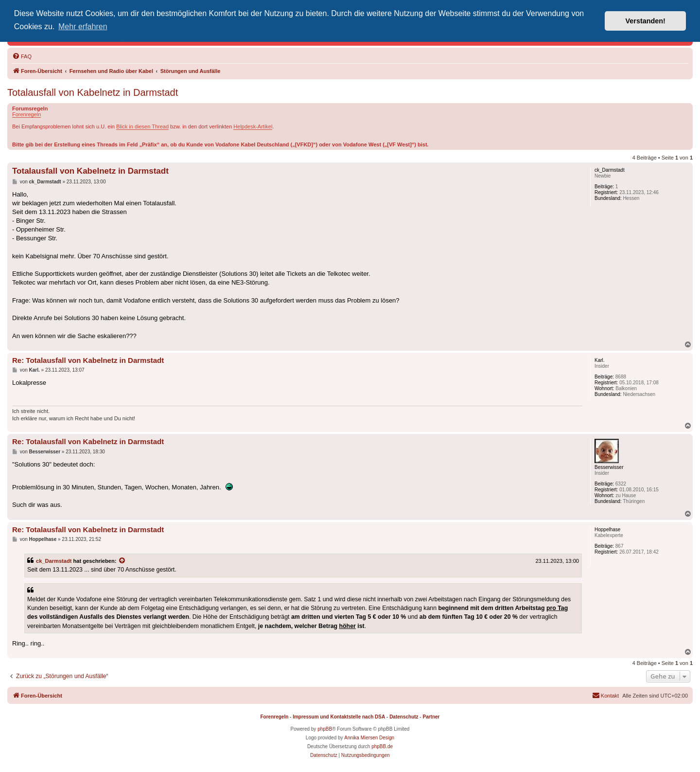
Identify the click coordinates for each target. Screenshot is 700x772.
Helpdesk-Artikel (253, 126)
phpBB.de (382, 746)
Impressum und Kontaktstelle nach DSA (339, 717)
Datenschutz (404, 717)
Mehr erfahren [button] (83, 27)
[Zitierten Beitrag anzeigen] (122, 561)
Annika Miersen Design (369, 738)
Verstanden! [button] (646, 21)
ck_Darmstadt (54, 561)
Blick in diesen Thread (142, 126)
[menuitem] (22, 56)
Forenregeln (26, 114)
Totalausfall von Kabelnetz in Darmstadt (93, 92)
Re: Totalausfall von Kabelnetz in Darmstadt (88, 360)
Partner (431, 717)
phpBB (325, 729)
